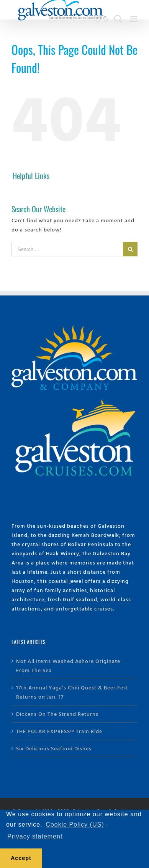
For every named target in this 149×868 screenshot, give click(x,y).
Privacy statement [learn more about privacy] (35, 836)
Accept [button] (21, 858)
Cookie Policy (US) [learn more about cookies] (75, 825)
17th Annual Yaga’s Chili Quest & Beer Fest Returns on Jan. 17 (72, 692)
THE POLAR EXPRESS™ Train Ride (59, 731)
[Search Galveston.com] (118, 19)
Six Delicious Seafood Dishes (54, 748)
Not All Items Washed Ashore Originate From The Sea (68, 665)
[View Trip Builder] (101, 19)
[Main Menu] (134, 19)
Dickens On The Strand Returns (57, 714)
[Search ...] (67, 249)
